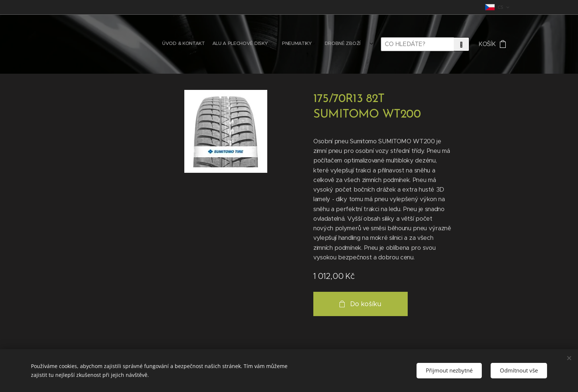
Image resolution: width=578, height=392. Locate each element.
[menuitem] (319, 44)
